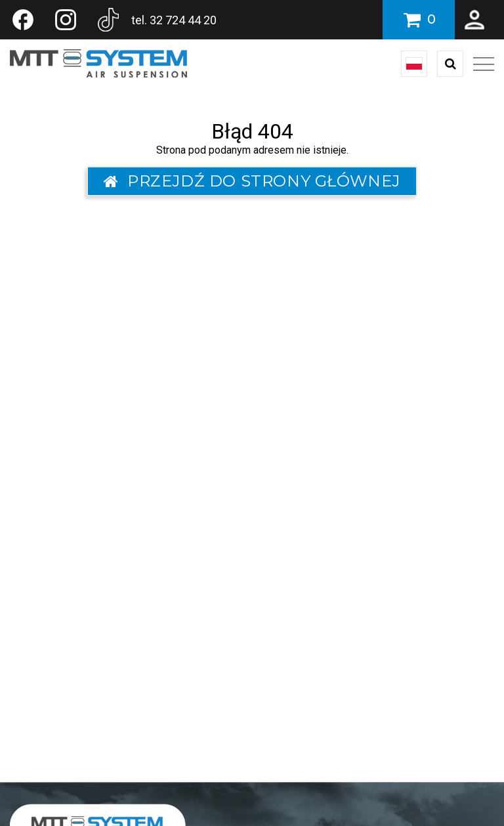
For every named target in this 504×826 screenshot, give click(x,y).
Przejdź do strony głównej (252, 181)
